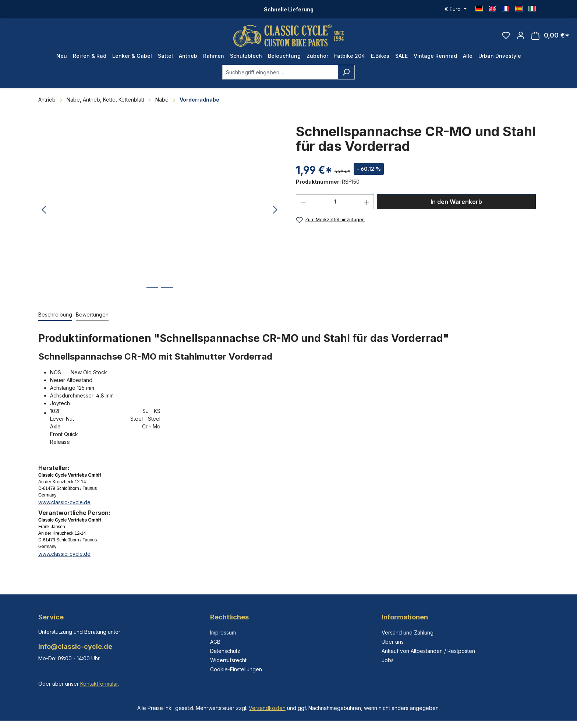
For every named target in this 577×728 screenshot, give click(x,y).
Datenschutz (225, 651)
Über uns (393, 642)
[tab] (55, 315)
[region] (160, 210)
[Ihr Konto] (521, 35)
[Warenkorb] (550, 36)
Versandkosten (267, 708)
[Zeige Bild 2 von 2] (167, 293)
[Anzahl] (335, 202)
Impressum (223, 632)
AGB (215, 642)
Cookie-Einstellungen (236, 669)
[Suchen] (346, 72)
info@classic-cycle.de (75, 646)
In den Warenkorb (456, 202)
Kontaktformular (99, 684)
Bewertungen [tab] (92, 314)
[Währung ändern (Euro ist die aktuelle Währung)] (456, 9)
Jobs (388, 660)
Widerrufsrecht (228, 660)
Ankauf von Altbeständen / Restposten (428, 651)
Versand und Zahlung (408, 632)
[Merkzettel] (506, 35)
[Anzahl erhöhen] (367, 202)
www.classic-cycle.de (64, 502)
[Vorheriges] (44, 210)
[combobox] (280, 72)
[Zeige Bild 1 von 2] (152, 293)
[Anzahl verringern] (304, 202)
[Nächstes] (275, 210)
